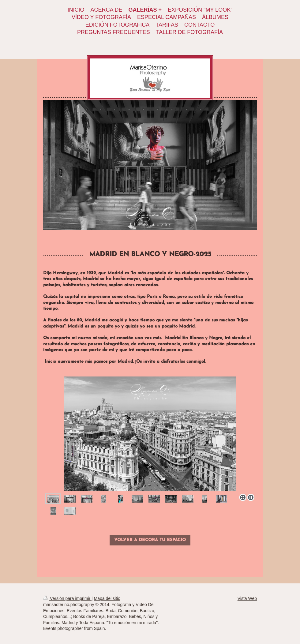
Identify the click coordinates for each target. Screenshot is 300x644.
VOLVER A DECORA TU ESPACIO (150, 540)
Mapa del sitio (107, 598)
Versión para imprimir (67, 598)
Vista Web (247, 598)
